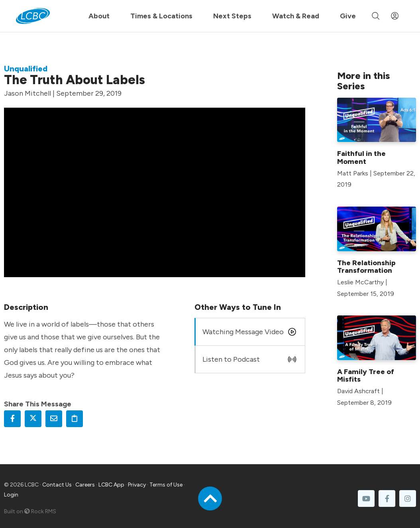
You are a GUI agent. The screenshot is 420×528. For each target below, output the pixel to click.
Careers (85, 485)
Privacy (137, 485)
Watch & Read (296, 16)
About (99, 16)
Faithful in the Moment (361, 158)
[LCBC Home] (33, 16)
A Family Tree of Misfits (366, 376)
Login (11, 495)
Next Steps (232, 16)
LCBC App (111, 485)
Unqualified (26, 69)
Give (348, 16)
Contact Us (57, 485)
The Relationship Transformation (366, 267)
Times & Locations (161, 16)
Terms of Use (166, 485)
